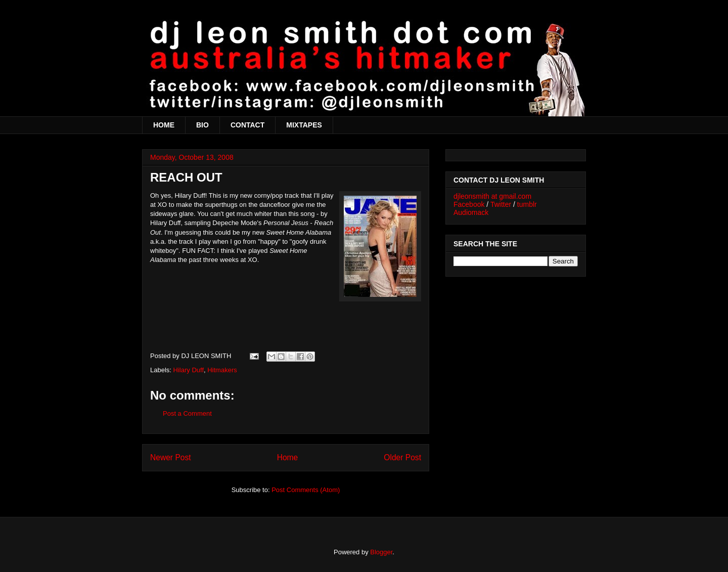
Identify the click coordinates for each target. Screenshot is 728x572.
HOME (164, 125)
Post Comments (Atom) (306, 490)
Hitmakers (222, 370)
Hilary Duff (189, 370)
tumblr (527, 204)
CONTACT (247, 125)
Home (288, 457)
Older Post (402, 457)
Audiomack (471, 212)
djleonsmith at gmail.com (492, 196)
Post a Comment (187, 413)
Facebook (469, 204)
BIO (202, 125)
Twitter (501, 204)
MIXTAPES (304, 125)
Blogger (381, 552)
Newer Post (171, 457)
